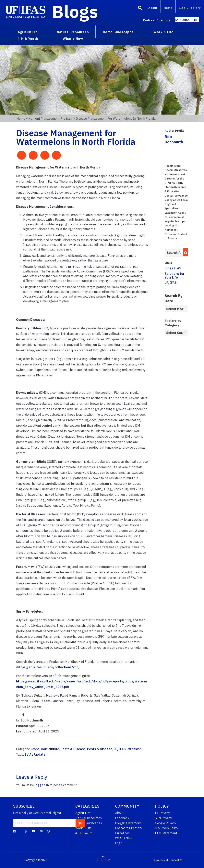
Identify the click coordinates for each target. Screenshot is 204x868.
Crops (35, 749)
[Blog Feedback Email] (41, 831)
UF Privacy (162, 813)
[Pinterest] (26, 831)
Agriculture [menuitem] (28, 32)
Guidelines (122, 833)
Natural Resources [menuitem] (73, 32)
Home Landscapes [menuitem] (118, 32)
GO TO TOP (103, 860)
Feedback (122, 818)
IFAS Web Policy (167, 828)
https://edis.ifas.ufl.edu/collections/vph (48, 667)
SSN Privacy (163, 818)
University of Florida (165, 860)
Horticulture (50, 749)
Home (168, 8)
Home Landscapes (89, 823)
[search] (185, 252)
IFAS (180, 860)
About (153, 8)
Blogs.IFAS (173, 268)
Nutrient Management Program (50, 118)
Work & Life (84, 828)
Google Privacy (166, 823)
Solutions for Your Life (174, 276)
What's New (124, 838)
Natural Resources (89, 818)
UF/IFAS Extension (128, 749)
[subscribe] (80, 823)
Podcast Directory (157, 20)
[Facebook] (14, 831)
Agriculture (83, 813)
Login (119, 843)
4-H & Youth (84, 833)
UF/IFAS (171, 283)
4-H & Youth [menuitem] (28, 39)
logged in (42, 785)
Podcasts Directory (129, 828)
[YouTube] (33, 831)
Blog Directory (190, 8)
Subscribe (189, 20)
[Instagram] (48, 831)
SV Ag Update (35, 754)
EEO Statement (166, 833)
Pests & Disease (73, 749)
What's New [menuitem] (73, 39)
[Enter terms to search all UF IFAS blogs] (174, 253)
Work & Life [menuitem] (163, 32)
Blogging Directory (128, 823)
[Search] (140, 8)
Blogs (75, 11)
